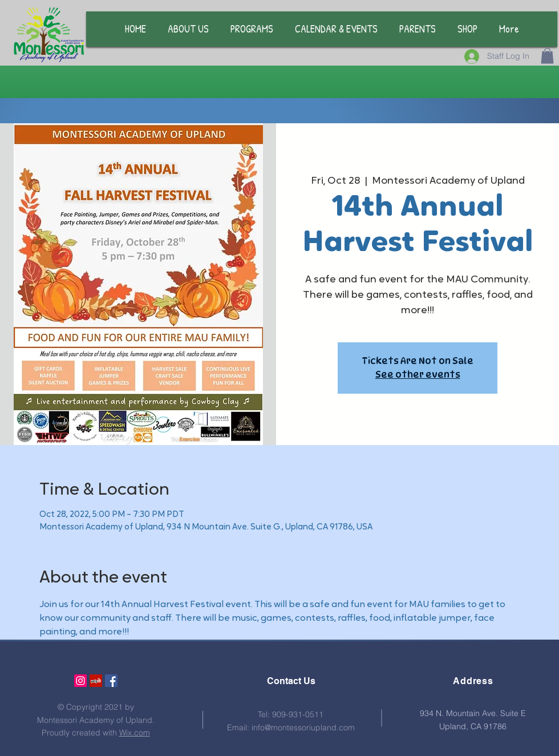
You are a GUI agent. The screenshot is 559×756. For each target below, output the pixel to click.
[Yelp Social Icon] (96, 681)
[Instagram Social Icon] (80, 681)
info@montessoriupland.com (303, 727)
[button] (547, 56)
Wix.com (135, 733)
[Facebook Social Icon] (111, 681)
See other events (418, 375)
